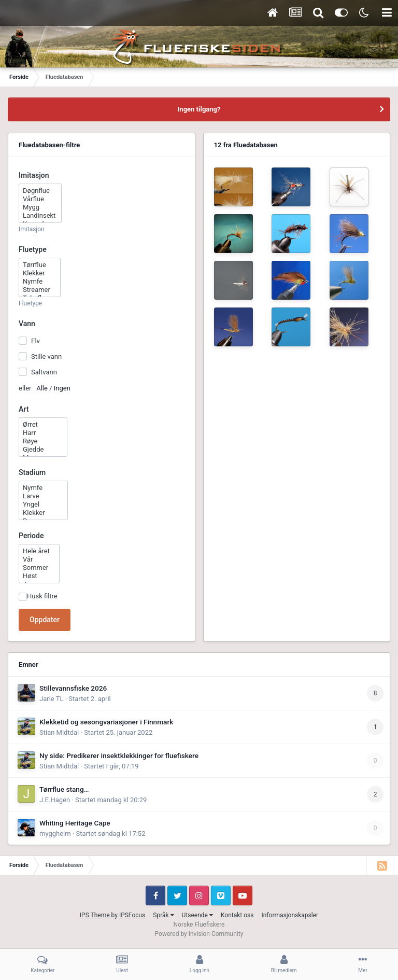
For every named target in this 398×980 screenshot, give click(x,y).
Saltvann (44, 372)
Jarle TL (51, 699)
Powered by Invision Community (199, 934)
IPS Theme (95, 915)
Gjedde (43, 450)
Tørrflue (40, 265)
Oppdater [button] (45, 620)
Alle (42, 388)
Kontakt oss (237, 915)
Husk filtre (42, 596)
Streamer (40, 290)
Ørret (43, 425)
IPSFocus (132, 915)
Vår (39, 559)
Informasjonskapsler (290, 915)
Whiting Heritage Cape (75, 823)
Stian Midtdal (59, 732)
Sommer (39, 568)
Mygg (40, 207)
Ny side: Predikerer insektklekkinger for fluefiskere (119, 755)
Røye (43, 441)
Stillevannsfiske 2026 (73, 688)
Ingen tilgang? (199, 109)
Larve (43, 496)
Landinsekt (40, 216)
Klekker (40, 273)
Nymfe (40, 282)
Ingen (62, 388)
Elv (35, 340)
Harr (43, 433)
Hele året (39, 551)
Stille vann (46, 356)
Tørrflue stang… (64, 789)
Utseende (197, 915)
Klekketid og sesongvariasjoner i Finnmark (106, 722)
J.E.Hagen (55, 800)
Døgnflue (40, 191)
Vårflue (40, 199)
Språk (163, 915)
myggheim (55, 834)
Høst (39, 576)
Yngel (43, 505)
